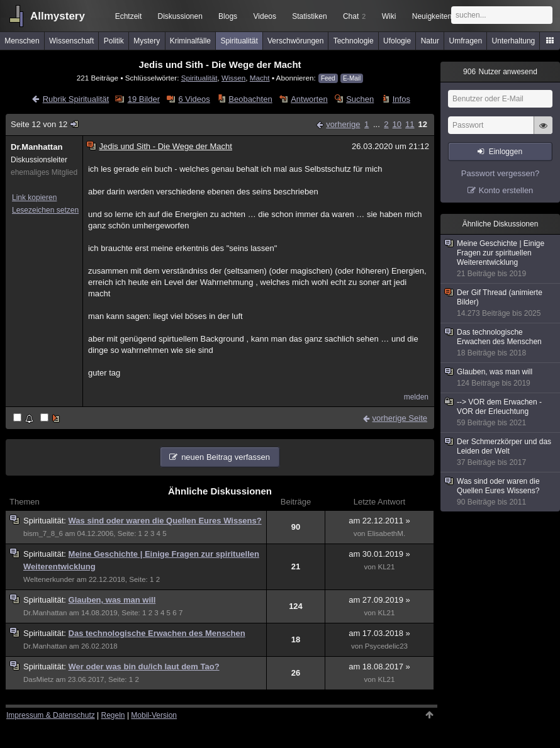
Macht (260, 78)
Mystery (147, 41)
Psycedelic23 (386, 646)
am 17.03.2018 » (379, 633)
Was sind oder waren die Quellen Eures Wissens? (165, 521)
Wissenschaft (71, 41)
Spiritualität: (46, 521)
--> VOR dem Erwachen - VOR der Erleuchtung (501, 413)
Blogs (228, 16)
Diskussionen (180, 16)
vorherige (343, 124)
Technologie (354, 41)
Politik (114, 41)
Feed (328, 78)
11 (410, 124)
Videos (265, 16)
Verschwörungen (295, 41)
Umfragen (466, 41)
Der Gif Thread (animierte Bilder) (501, 303)
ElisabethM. (386, 533)
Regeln (113, 715)
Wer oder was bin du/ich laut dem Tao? (144, 667)
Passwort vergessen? (500, 173)
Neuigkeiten (432, 16)
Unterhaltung (514, 41)
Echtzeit (129, 16)
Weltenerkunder (49, 579)
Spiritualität (239, 41)
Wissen (233, 78)
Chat (354, 16)
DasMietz (38, 679)
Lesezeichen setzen (45, 210)
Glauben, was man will (112, 600)
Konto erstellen (506, 190)
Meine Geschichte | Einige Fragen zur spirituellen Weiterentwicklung (501, 259)
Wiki (389, 16)
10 (397, 124)
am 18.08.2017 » (379, 667)
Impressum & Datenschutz (51, 715)
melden (416, 397)
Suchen (360, 99)
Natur (430, 41)
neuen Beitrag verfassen (226, 457)
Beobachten (250, 99)
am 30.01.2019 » (379, 554)
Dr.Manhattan (36, 147)
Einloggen (506, 152)
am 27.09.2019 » (379, 600)
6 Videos (194, 99)
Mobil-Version (154, 715)
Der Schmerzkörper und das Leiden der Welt (501, 452)
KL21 (386, 567)
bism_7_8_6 (43, 533)
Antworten (309, 99)
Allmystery (58, 16)
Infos (401, 99)
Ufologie (397, 41)
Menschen (22, 41)
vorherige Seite (400, 418)
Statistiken (309, 16)
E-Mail (352, 78)
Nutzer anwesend (500, 72)
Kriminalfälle (190, 41)
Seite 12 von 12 (45, 124)
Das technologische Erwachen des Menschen (157, 633)
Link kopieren (34, 198)
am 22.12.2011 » (379, 521)
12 (423, 124)
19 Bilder (144, 99)
